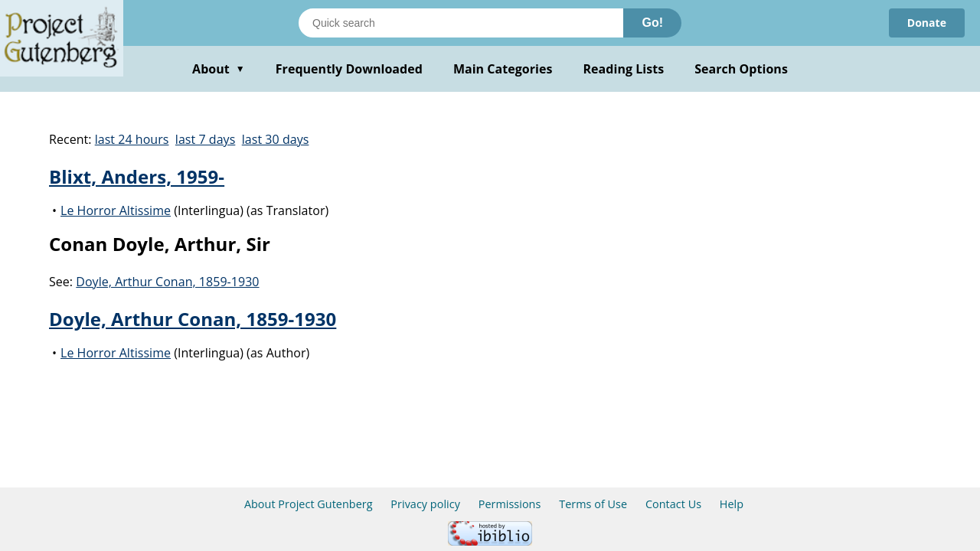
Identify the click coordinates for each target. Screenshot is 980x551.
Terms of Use (593, 504)
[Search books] (461, 23)
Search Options (741, 69)
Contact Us (673, 504)
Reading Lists (624, 69)
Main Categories (503, 69)
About (219, 69)
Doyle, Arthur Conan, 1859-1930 (167, 282)
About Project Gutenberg (309, 504)
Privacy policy (425, 504)
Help (732, 504)
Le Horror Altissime (116, 210)
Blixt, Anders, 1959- (137, 176)
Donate (927, 23)
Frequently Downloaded (349, 69)
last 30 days (276, 139)
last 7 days (205, 139)
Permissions (510, 504)
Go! (652, 23)
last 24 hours (132, 139)
